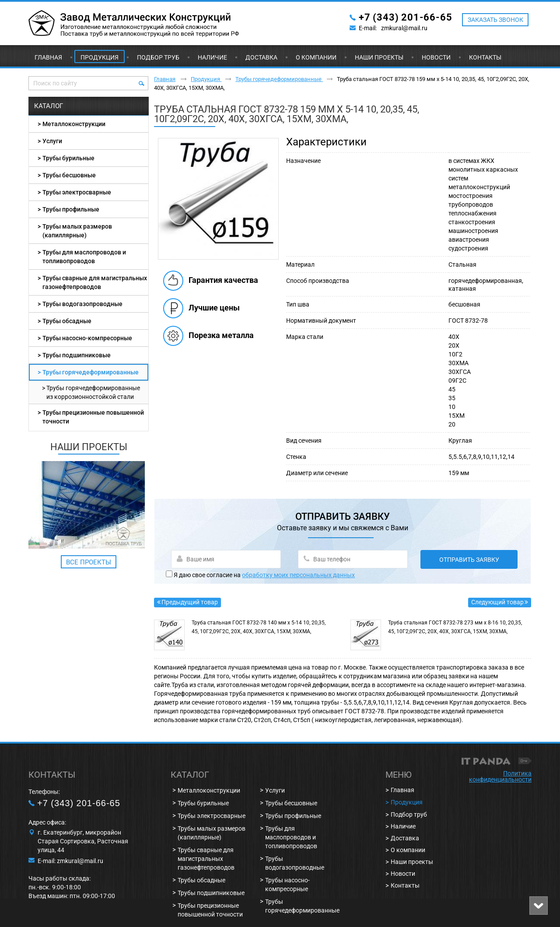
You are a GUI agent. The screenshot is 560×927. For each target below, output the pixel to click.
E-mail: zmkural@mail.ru (70, 861)
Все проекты (89, 562)
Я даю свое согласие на (264, 575)
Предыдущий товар (190, 602)
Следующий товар (497, 602)
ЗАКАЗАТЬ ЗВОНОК (495, 20)
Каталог (49, 106)
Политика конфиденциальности (500, 776)
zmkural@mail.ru (404, 28)
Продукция (100, 57)
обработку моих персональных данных (298, 575)
